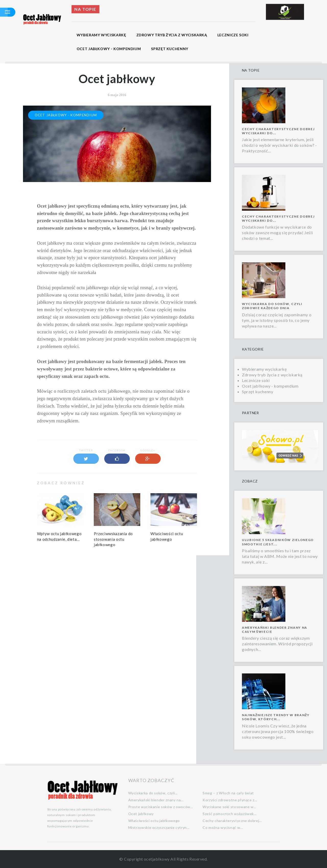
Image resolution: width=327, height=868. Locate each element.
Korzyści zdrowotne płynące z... (230, 800)
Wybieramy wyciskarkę (101, 35)
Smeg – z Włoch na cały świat (228, 793)
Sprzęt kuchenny (170, 49)
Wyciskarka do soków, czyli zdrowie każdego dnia (272, 306)
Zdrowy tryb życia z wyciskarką (172, 35)
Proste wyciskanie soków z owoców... (161, 807)
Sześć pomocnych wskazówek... (230, 814)
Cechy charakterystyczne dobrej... (232, 821)
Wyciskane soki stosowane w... (230, 807)
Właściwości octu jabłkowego (154, 821)
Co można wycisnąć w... (223, 827)
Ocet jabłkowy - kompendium (109, 49)
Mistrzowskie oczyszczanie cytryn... (159, 827)
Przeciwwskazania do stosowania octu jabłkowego (113, 539)
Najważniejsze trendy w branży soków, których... (276, 717)
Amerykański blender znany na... (156, 800)
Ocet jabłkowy (141, 814)
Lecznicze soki (233, 35)
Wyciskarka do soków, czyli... (153, 793)
